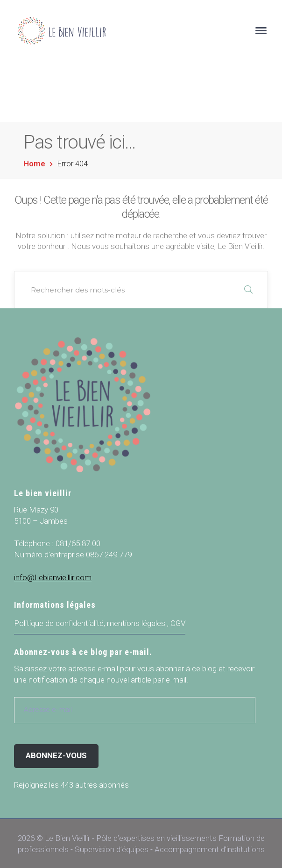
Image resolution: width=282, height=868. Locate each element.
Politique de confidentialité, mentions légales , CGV (100, 623)
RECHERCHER (248, 290)
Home (34, 164)
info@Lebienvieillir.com (53, 577)
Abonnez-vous (56, 755)
